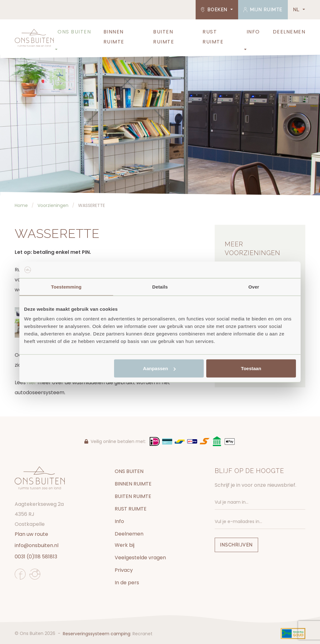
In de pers (127, 583)
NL (297, 10)
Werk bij (125, 545)
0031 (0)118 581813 (36, 557)
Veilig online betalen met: (115, 441)
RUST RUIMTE (213, 37)
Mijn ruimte (263, 10)
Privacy (124, 570)
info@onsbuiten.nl (37, 545)
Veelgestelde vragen (140, 558)
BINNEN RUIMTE (114, 37)
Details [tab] (160, 287)
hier (32, 382)
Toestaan (251, 368)
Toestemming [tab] (66, 287)
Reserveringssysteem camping (97, 634)
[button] (56, 50)
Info (253, 32)
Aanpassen (159, 368)
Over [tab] (254, 287)
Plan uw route (31, 534)
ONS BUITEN (74, 32)
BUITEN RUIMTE (164, 37)
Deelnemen (289, 32)
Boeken (215, 10)
